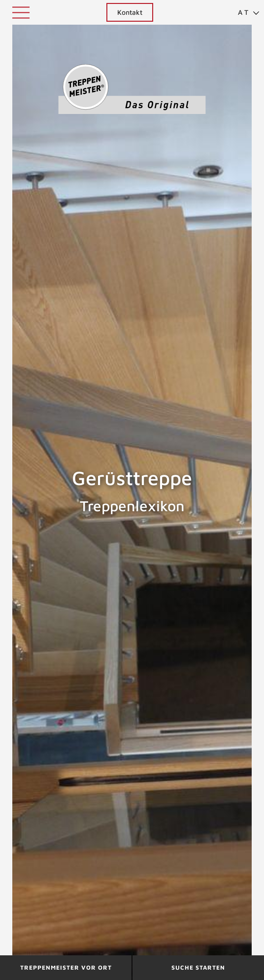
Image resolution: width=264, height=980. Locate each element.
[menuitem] (244, 12)
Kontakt (130, 12)
